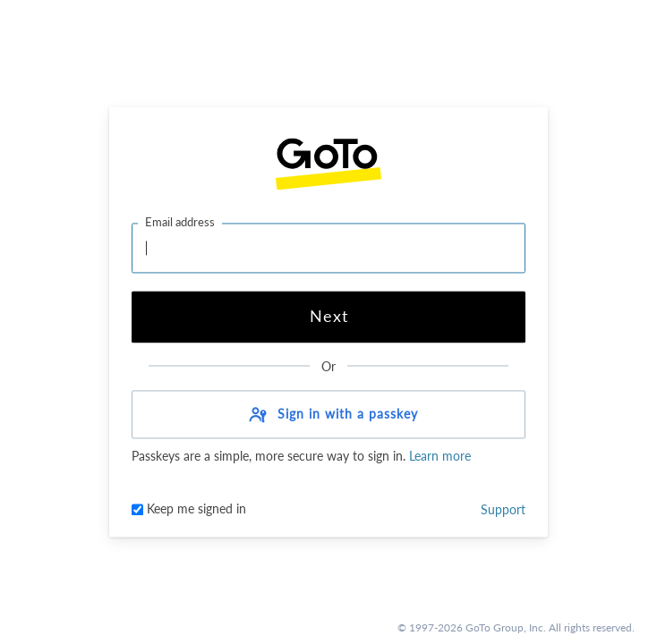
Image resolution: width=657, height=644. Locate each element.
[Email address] (328, 248)
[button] (328, 415)
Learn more (438, 457)
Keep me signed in (189, 509)
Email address (180, 222)
